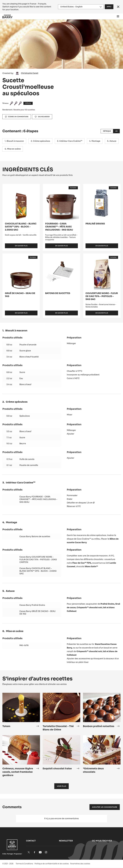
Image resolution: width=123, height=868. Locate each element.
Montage (96, 141)
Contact (31, 841)
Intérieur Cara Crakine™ (71, 141)
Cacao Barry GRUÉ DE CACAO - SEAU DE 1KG (37, 613)
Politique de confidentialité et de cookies (52, 864)
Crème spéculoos (42, 141)
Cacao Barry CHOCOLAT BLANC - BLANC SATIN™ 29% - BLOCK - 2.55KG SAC (38, 571)
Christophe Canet (30, 73)
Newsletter (66, 841)
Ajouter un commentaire (105, 807)
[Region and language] (81, 7)
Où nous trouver (102, 841)
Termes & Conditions (25, 864)
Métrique (107, 131)
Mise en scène (14, 149)
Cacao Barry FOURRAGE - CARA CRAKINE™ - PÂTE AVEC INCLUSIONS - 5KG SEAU (38, 499)
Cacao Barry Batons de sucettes (35, 536)
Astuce (113, 141)
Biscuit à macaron (15, 141)
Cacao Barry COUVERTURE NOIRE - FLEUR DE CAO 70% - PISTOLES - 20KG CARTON (38, 560)
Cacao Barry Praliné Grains (32, 605)
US (116, 131)
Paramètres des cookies (80, 864)
